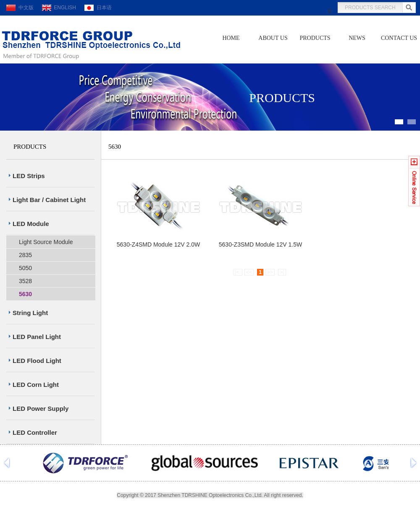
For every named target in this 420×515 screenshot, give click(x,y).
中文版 (20, 8)
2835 (25, 255)
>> (270, 272)
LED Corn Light (36, 385)
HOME (231, 38)
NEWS (357, 38)
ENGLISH (59, 8)
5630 (25, 294)
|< (238, 272)
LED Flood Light (37, 361)
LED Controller (35, 432)
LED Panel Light (37, 337)
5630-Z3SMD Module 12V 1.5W (260, 244)
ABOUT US (273, 38)
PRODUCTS (315, 38)
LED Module (31, 224)
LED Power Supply (41, 409)
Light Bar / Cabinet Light (49, 200)
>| (282, 272)
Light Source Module (46, 242)
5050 (25, 268)
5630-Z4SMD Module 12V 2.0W (158, 244)
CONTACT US (399, 38)
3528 (25, 281)
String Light (30, 313)
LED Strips (29, 176)
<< (249, 272)
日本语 (98, 8)
